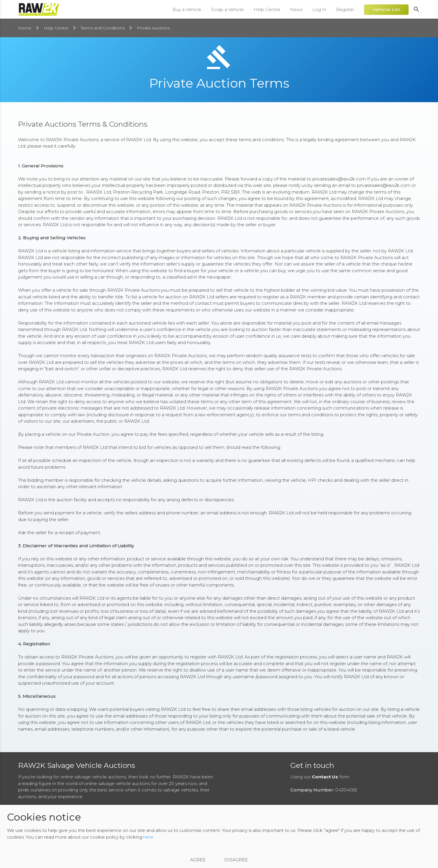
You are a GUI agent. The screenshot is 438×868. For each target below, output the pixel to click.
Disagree (236, 860)
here (148, 837)
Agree (198, 860)
